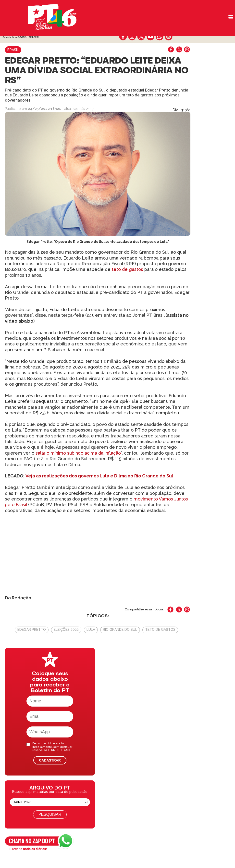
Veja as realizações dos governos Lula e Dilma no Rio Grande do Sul (99, 476)
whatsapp (159, 37)
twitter (141, 37)
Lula (91, 630)
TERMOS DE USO (59, 750)
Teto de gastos (160, 630)
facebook (123, 37)
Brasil (13, 50)
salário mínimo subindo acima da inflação (78, 453)
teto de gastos (127, 269)
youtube (150, 37)
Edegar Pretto (32, 630)
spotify (168, 37)
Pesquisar (50, 814)
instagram (132, 37)
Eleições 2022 (66, 630)
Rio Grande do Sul (120, 630)
